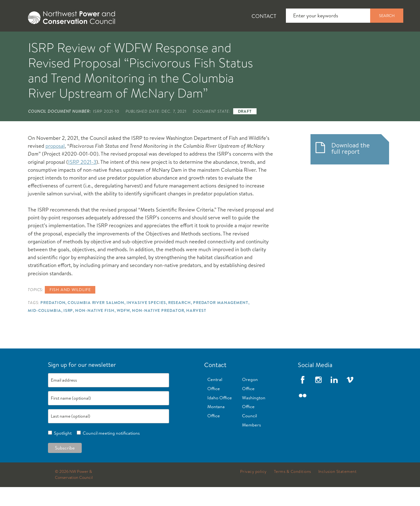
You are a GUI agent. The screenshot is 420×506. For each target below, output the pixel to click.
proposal (55, 165)
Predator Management (221, 321)
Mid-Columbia (44, 329)
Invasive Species (146, 321)
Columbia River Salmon (96, 321)
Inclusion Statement (338, 491)
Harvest (196, 329)
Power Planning (179, 41)
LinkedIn (334, 399)
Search (387, 15)
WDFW (123, 329)
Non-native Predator (158, 329)
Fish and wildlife (70, 308)
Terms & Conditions (293, 491)
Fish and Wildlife (114, 41)
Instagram (318, 399)
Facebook (303, 399)
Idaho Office (220, 417)
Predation (53, 321)
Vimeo (350, 399)
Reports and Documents (299, 41)
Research (180, 321)
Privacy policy (253, 491)
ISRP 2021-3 (82, 181)
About (26, 41)
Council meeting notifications (110, 452)
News (63, 41)
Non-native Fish (95, 329)
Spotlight (62, 452)
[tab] (21, 41)
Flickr (303, 414)
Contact (264, 16)
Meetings (233, 41)
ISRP (68, 329)
